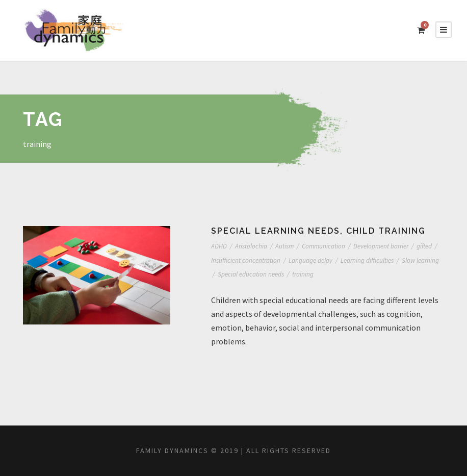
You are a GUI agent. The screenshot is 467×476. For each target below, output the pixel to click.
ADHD (220, 246)
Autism (291, 246)
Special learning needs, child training (321, 231)
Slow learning (231, 274)
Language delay (341, 260)
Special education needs (296, 274)
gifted (219, 260)
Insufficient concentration (273, 260)
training (352, 274)
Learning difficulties (402, 260)
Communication (333, 246)
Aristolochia (255, 246)
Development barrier (395, 246)
